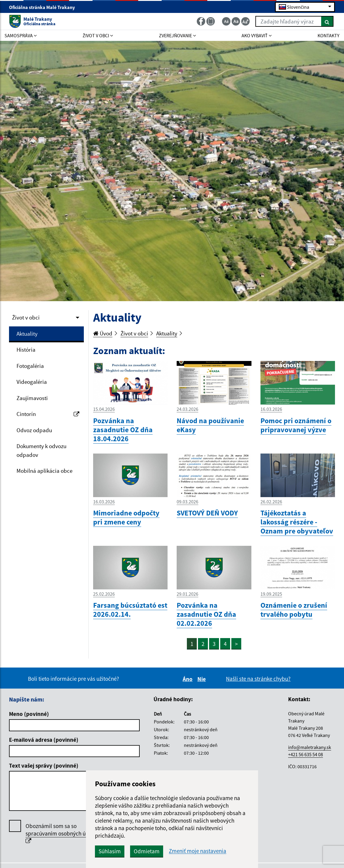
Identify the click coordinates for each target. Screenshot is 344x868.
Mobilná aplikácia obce (44, 471)
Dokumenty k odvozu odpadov (41, 450)
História (26, 350)
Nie (202, 679)
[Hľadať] (327, 21)
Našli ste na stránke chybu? (258, 679)
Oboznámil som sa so (62, 833)
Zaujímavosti (32, 398)
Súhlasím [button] (110, 851)
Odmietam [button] (147, 851)
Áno (189, 679)
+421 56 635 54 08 (306, 754)
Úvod (103, 333)
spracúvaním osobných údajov (62, 833)
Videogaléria (32, 382)
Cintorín (48, 414)
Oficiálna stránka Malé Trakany (44, 7)
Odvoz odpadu (34, 430)
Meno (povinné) (29, 714)
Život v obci (26, 317)
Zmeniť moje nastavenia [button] (198, 851)
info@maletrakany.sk (310, 747)
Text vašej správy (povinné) (44, 766)
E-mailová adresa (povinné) (44, 740)
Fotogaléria (30, 366)
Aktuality (27, 334)
